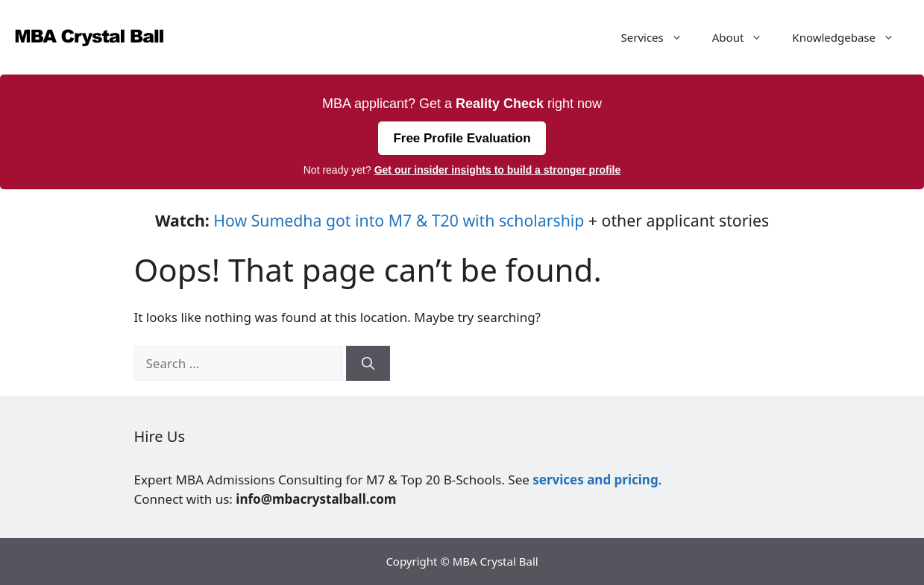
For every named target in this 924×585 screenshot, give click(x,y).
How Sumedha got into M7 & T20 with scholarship (399, 220)
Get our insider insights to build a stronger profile (498, 170)
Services (659, 37)
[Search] (368, 364)
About (745, 37)
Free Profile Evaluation (462, 138)
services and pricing (595, 480)
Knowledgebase (851, 37)
